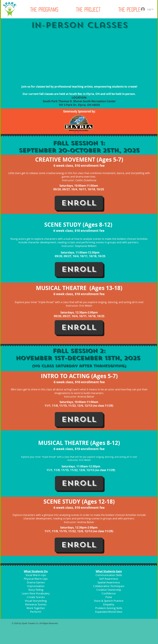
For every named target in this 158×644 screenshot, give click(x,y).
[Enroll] (79, 203)
